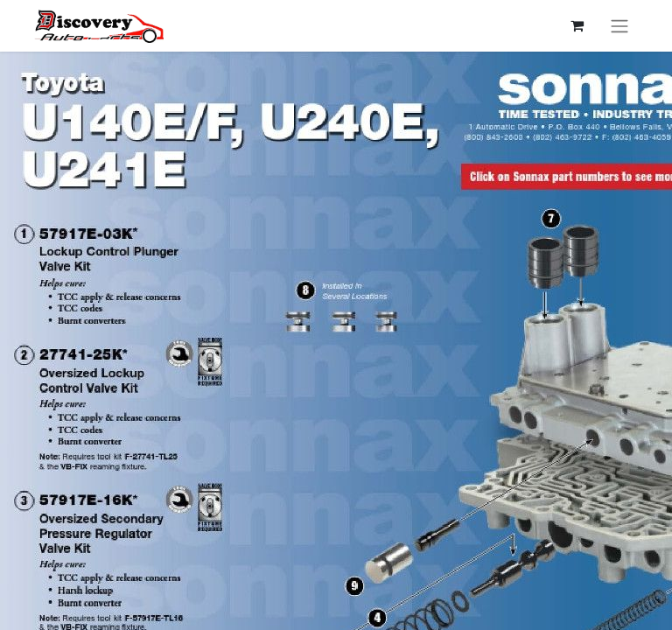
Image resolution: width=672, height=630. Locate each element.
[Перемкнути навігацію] (619, 26)
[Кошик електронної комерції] (577, 25)
